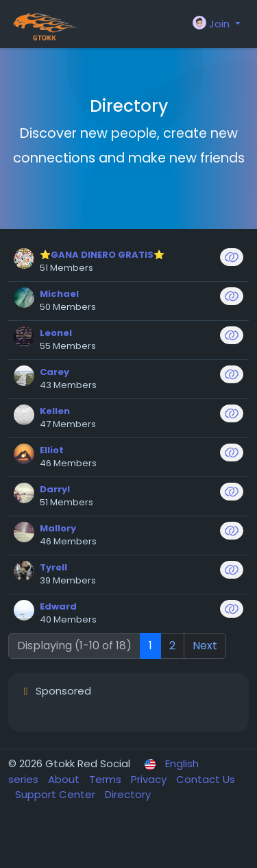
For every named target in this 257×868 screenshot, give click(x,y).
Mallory (58, 528)
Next (205, 646)
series (25, 779)
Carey (54, 372)
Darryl (55, 489)
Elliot (52, 450)
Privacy (150, 779)
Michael (59, 294)
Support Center (57, 794)
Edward (58, 606)
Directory (128, 794)
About (65, 779)
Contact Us (206, 779)
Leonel (56, 333)
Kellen (55, 411)
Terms (107, 779)
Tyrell (53, 567)
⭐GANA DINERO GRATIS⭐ (102, 255)
